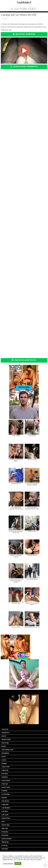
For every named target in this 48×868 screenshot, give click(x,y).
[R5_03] (24, 709)
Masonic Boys (5, 818)
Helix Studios (5, 801)
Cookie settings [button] (8, 864)
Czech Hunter (5, 767)
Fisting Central (6, 781)
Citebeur (5, 19)
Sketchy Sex (5, 842)
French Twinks (6, 787)
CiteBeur (4, 763)
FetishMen (4, 777)
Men (3, 822)
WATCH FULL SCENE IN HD (24, 34)
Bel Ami (4, 736)
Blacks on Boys (6, 739)
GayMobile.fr (24, 2)
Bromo (3, 756)
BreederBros (5, 753)
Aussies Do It (5, 733)
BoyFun (4, 746)
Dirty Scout (5, 774)
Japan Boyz (5, 804)
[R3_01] (24, 404)
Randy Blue (5, 832)
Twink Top (4, 845)
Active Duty (5, 729)
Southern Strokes (6, 839)
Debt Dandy (5, 770)
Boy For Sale (5, 743)
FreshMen (4, 791)
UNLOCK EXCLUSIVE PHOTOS (24, 360)
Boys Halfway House (7, 750)
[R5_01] (24, 674)
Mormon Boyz (5, 825)
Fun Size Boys (5, 794)
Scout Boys (5, 835)
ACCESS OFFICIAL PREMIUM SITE (24, 67)
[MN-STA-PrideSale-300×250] (16, 647)
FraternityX (5, 784)
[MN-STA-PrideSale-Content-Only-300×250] (24, 377)
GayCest (4, 798)
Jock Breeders (6, 808)
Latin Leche (5, 815)
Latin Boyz (4, 811)
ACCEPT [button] (18, 864)
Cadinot (4, 760)
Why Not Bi (5, 849)
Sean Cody (4, 828)
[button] (24, 9)
